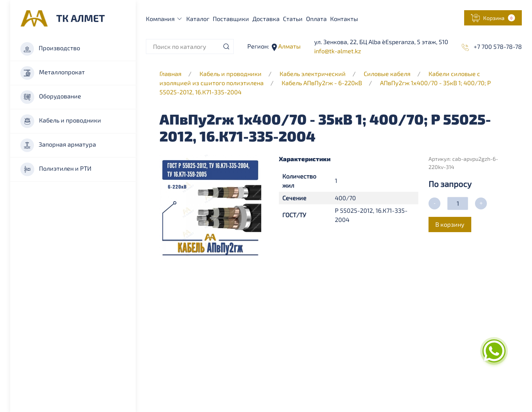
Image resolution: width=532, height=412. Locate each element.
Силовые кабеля (388, 74)
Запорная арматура (58, 145)
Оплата (316, 19)
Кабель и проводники (61, 121)
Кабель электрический (313, 74)
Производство (50, 49)
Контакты (344, 19)
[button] (493, 18)
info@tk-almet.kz (338, 51)
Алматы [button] (289, 46)
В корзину (450, 224)
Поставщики (231, 19)
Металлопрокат (53, 73)
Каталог (198, 19)
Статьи (293, 19)
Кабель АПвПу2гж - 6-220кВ (322, 83)
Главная (170, 74)
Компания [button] (165, 19)
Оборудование (51, 97)
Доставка (266, 19)
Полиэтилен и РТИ (56, 169)
